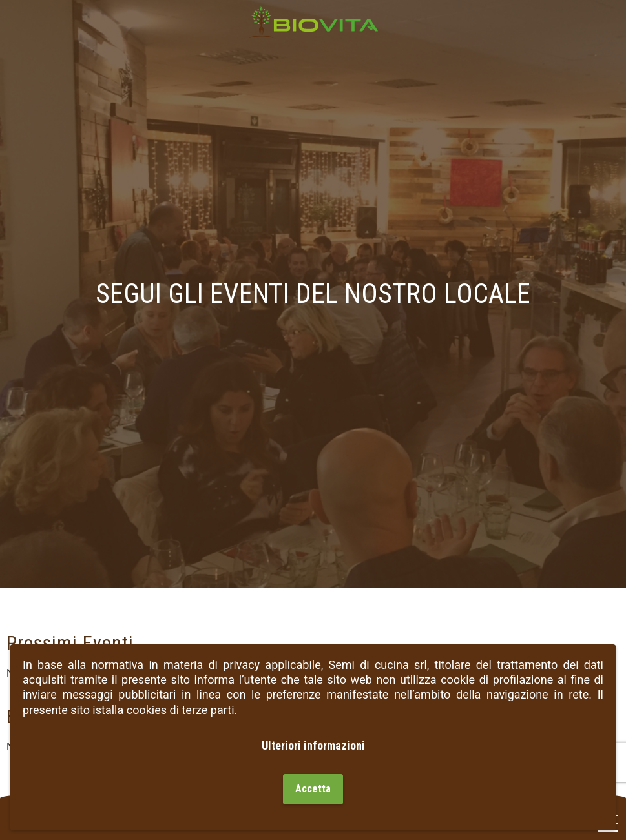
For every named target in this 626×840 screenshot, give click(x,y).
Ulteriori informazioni (313, 745)
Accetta (313, 789)
